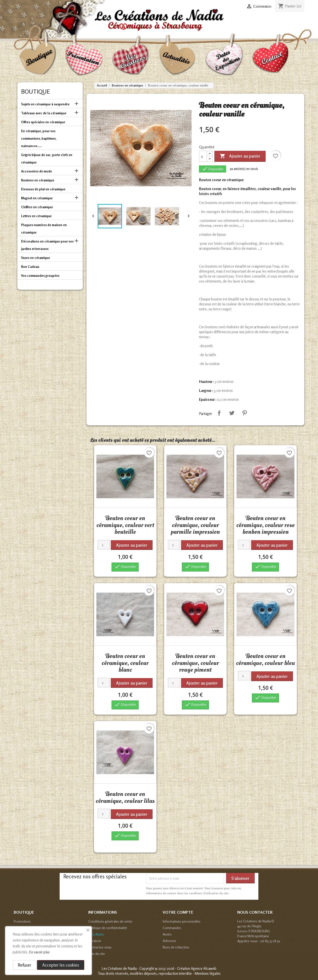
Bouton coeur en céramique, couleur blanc (125, 663)
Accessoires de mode (37, 171)
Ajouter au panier (240, 156)
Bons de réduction (176, 947)
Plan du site (97, 954)
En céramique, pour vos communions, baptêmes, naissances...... (39, 138)
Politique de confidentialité (108, 928)
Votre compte (178, 912)
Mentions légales (208, 973)
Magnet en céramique (37, 198)
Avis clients (96, 934)
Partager (219, 413)
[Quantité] (203, 156)
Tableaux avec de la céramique (44, 113)
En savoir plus (39, 952)
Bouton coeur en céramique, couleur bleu (265, 659)
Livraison (95, 941)
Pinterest (244, 413)
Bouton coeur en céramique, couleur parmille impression (195, 525)
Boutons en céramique (38, 180)
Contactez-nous (100, 947)
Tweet (232, 413)
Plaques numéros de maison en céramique (44, 229)
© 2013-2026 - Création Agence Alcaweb (186, 968)
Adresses (169, 941)
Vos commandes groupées (40, 276)
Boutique (36, 92)
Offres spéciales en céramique (43, 122)
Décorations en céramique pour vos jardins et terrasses (47, 245)
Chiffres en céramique (37, 207)
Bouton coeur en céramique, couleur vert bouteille (125, 525)
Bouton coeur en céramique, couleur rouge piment (195, 663)
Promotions (22, 921)
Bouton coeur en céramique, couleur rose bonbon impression (265, 525)
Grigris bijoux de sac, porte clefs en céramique (47, 159)
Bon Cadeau (30, 267)
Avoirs (167, 934)
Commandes (172, 928)
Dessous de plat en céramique (43, 189)
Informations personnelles (182, 921)
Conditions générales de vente (110, 921)
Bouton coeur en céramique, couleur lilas (125, 797)
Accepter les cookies (61, 965)
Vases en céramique (36, 258)
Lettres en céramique (36, 216)
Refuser (25, 965)
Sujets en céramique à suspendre (45, 104)
